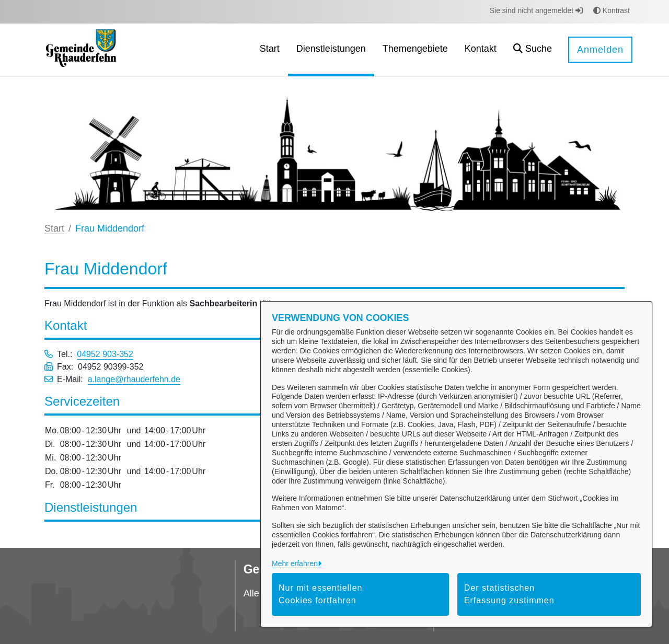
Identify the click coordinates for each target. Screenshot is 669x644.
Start (54, 228)
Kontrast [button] (612, 10)
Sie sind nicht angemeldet (536, 10)
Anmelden (600, 50)
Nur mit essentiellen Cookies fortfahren (321, 594)
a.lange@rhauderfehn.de (134, 379)
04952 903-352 (105, 354)
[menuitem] (270, 50)
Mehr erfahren (295, 563)
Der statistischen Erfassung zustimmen (509, 594)
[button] (533, 50)
